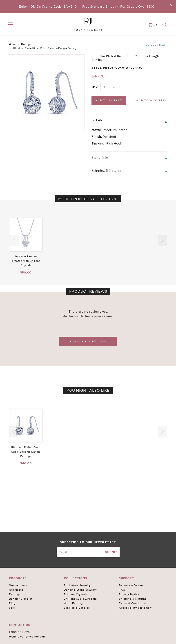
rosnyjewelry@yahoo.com (27, 637)
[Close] (171, 5)
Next (163, 45)
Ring (12, 603)
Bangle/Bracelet (21, 599)
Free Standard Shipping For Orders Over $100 (118, 7)
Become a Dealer (131, 585)
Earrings (26, 44)
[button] (162, 240)
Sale (12, 608)
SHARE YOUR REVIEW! (88, 341)
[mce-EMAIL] (88, 552)
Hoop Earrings (74, 603)
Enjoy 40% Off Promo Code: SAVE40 (48, 7)
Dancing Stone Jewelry (80, 590)
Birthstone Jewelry (77, 585)
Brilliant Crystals (76, 594)
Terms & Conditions (133, 603)
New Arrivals (18, 585)
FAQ (122, 590)
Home (13, 44)
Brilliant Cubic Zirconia (80, 599)
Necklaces (16, 590)
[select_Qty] (108, 87)
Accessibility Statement (136, 608)
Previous (149, 45)
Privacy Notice (129, 594)
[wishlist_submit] (150, 100)
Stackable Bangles (77, 608)
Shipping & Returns (133, 599)
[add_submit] (109, 100)
